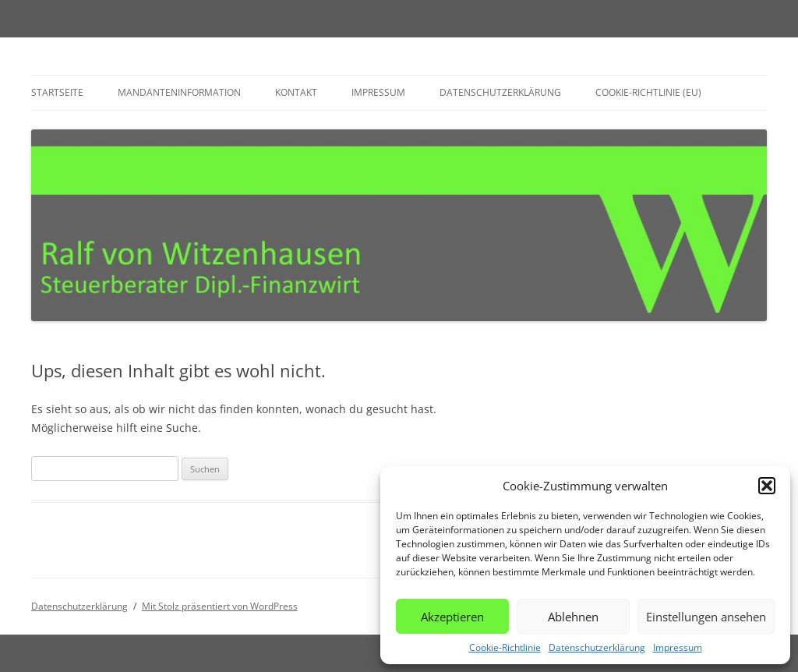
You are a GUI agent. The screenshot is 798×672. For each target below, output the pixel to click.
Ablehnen (573, 617)
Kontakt (296, 92)
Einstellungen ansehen (706, 617)
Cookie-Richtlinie (505, 647)
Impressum (678, 647)
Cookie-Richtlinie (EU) (648, 92)
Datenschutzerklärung (597, 647)
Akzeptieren (452, 617)
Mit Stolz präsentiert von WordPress (220, 606)
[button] (767, 486)
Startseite (57, 92)
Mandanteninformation (179, 92)
